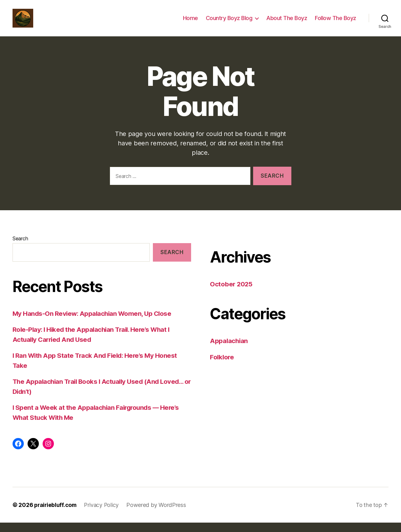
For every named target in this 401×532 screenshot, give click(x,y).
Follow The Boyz (336, 23)
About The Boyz (287, 23)
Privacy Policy (103, 514)
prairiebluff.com (56, 514)
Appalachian (229, 350)
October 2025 (232, 293)
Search (20, 248)
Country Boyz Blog (229, 23)
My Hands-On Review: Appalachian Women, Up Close (94, 323)
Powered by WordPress (159, 514)
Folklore (222, 366)
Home (190, 23)
